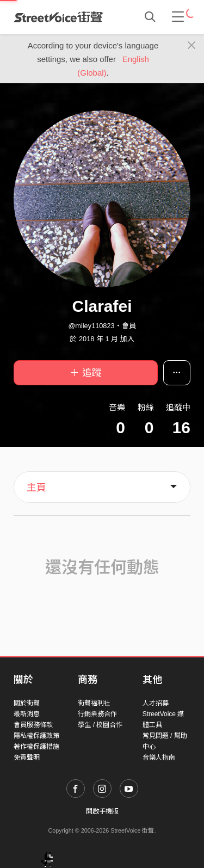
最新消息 (27, 714)
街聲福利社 (94, 703)
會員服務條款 (33, 725)
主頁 (36, 488)
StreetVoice (58, 17)
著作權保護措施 (36, 747)
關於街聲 (27, 703)
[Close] (192, 46)
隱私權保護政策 (36, 736)
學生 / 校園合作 (100, 725)
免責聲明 (27, 758)
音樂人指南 (159, 758)
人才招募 (156, 703)
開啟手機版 (102, 811)
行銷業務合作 (97, 714)
